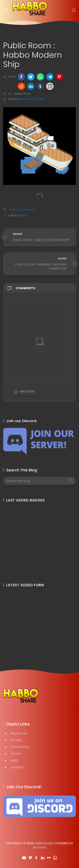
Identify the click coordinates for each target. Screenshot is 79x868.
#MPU (23, 215)
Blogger (40, 847)
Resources (19, 733)
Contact (17, 767)
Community (20, 747)
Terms (15, 754)
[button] (21, 77)
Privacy (16, 740)
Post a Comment (21, 209)
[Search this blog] (39, 481)
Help (14, 760)
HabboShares (44, 843)
